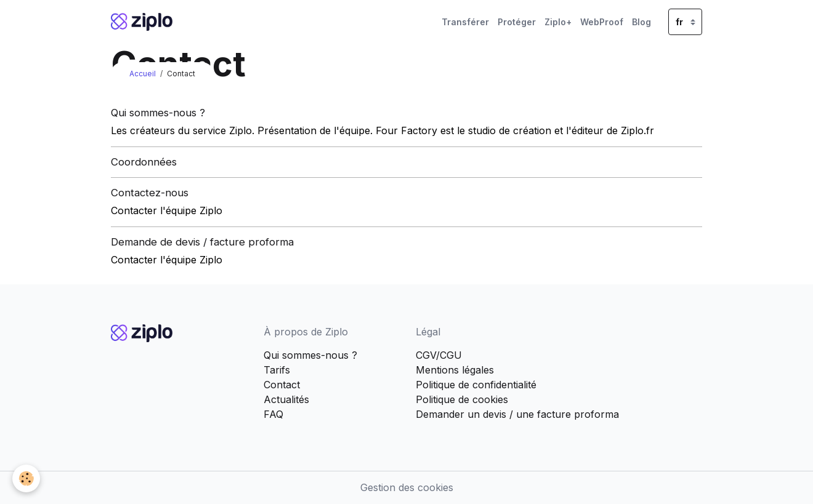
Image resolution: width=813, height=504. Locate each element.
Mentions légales (455, 370)
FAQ (273, 414)
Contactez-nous (150, 193)
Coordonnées (144, 162)
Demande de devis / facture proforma (202, 242)
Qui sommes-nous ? (158, 113)
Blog (641, 22)
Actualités (286, 399)
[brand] (144, 22)
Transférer (465, 22)
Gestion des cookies (407, 487)
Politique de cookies (462, 399)
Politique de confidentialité (476, 385)
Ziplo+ (558, 22)
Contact (282, 385)
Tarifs (277, 370)
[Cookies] (26, 478)
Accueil (143, 74)
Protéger (517, 22)
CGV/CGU (439, 355)
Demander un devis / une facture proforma (517, 414)
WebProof (602, 22)
